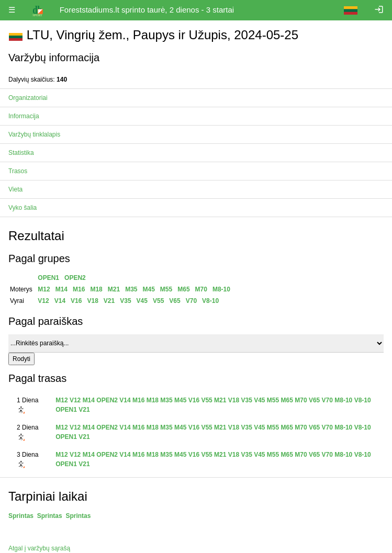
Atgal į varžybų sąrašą (39, 548)
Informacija (24, 116)
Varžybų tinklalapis (34, 134)
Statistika (21, 153)
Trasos (18, 171)
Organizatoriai (28, 98)
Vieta (15, 189)
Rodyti (21, 359)
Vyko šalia (23, 208)
